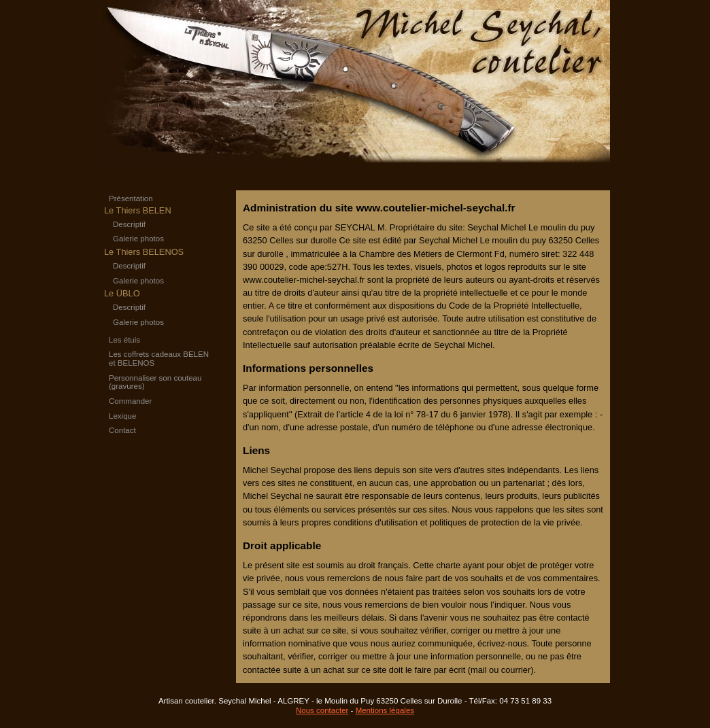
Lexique (122, 416)
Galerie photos (138, 239)
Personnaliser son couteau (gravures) (155, 382)
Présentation (131, 198)
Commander (130, 401)
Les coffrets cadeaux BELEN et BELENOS (159, 359)
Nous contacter (322, 710)
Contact (122, 430)
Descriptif (129, 224)
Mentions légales (385, 710)
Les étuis (124, 340)
